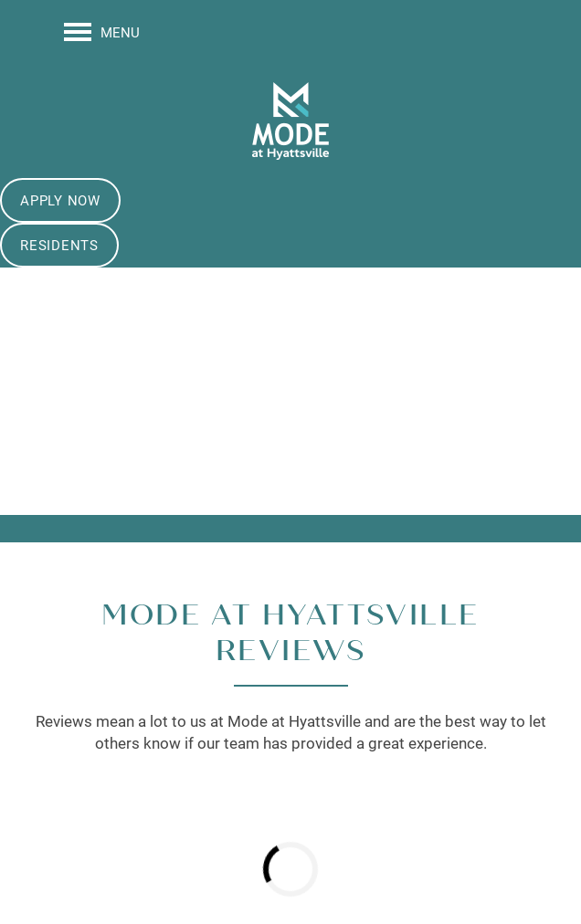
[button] (60, 200)
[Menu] (102, 32)
